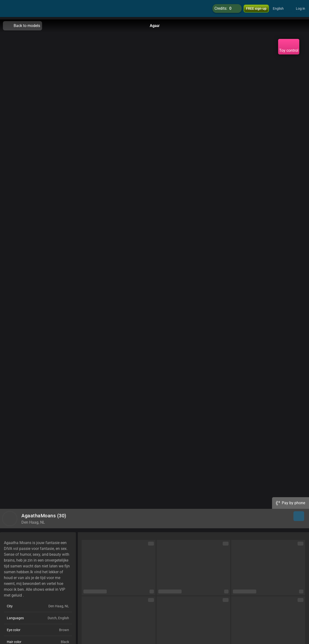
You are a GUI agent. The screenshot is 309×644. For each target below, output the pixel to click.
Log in (300, 10)
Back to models (22, 26)
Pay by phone (291, 503)
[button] (281, 10)
